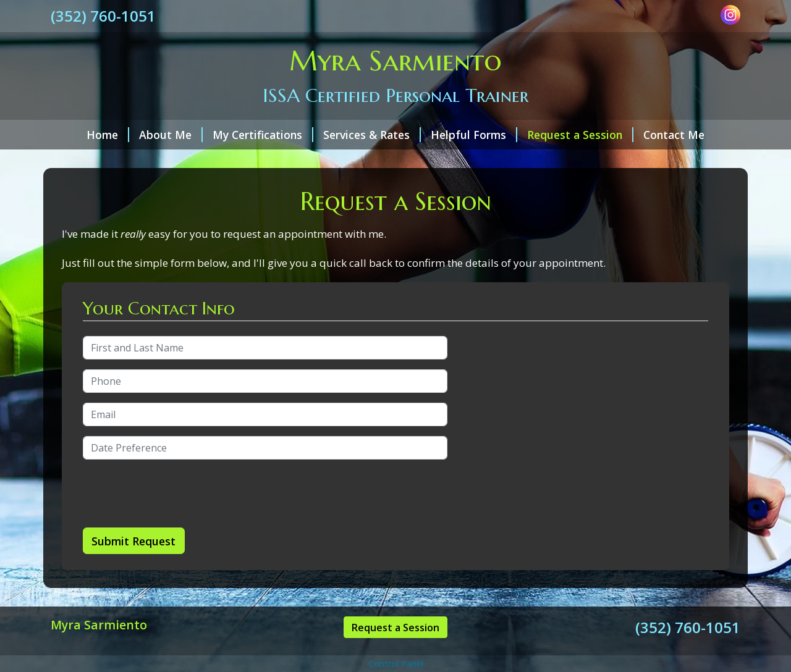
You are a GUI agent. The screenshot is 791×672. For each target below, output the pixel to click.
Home (108, 135)
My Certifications (263, 135)
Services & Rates (372, 135)
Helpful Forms (474, 135)
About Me (171, 135)
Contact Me (674, 135)
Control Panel (396, 664)
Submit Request (133, 541)
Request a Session (580, 135)
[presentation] (177, 493)
